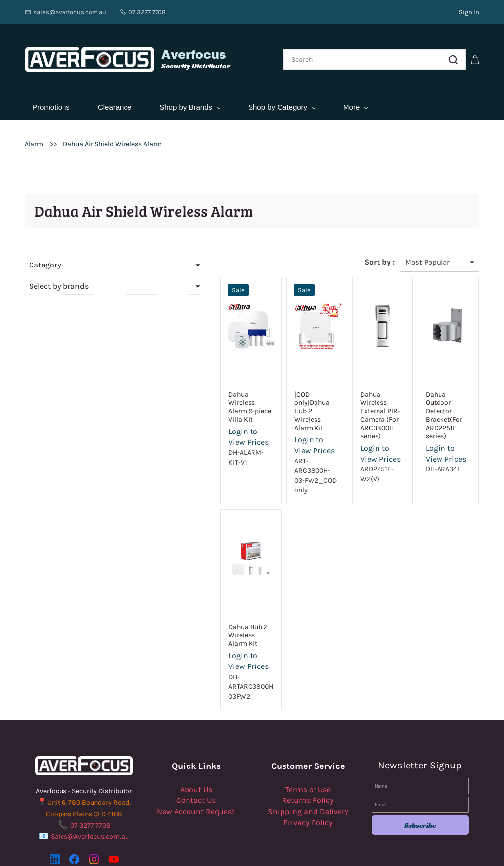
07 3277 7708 (91, 768)
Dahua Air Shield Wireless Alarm (112, 131)
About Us (196, 732)
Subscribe (420, 768)
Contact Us (196, 743)
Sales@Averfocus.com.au (90, 779)
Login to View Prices (182, 415)
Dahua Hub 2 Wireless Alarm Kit (187, 582)
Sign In (469, 12)
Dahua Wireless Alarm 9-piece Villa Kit (187, 389)
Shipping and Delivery (308, 754)
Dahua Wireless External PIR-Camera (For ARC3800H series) (353, 394)
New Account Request (196, 754)
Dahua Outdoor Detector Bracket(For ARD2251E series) (435, 394)
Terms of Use (308, 732)
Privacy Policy (308, 765)
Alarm (34, 131)
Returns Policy (308, 743)
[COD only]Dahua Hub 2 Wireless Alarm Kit (267, 389)
